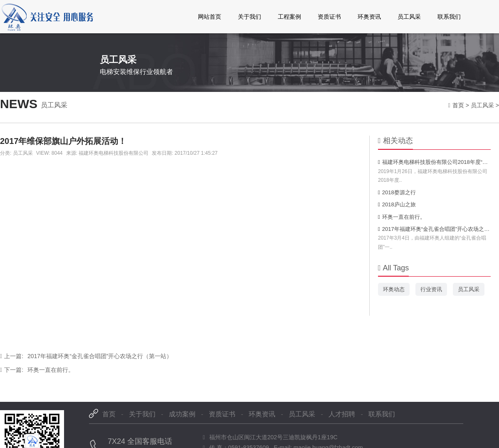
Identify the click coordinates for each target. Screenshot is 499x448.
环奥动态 (394, 289)
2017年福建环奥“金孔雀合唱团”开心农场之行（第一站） (86, 356)
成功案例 (182, 414)
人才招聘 (342, 414)
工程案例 (289, 17)
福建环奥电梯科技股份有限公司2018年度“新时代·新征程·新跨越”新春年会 (434, 162)
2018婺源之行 (397, 192)
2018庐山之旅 (397, 204)
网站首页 (210, 17)
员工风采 (409, 17)
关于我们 (249, 17)
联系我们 (449, 17)
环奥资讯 (369, 17)
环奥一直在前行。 (37, 370)
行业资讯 (431, 289)
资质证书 (329, 17)
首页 (458, 105)
